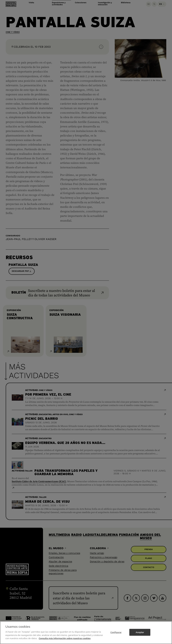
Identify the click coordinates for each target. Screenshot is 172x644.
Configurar (116, 634)
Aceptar (140, 634)
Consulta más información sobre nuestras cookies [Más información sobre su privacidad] (65, 641)
